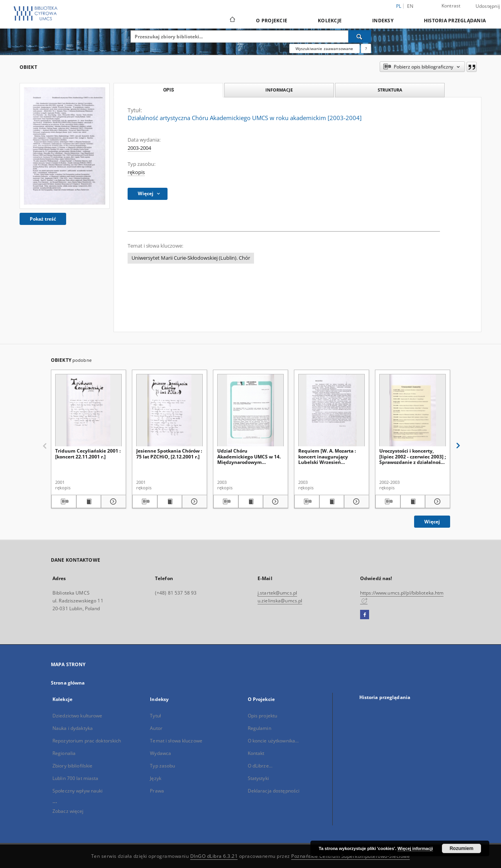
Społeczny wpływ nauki (78, 791)
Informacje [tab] (279, 90)
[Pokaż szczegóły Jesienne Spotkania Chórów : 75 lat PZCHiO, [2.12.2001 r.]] (193, 501)
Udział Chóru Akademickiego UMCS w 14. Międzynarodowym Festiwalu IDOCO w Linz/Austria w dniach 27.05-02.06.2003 (250, 456)
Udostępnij (488, 6)
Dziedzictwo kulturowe (77, 716)
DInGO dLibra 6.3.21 (214, 856)
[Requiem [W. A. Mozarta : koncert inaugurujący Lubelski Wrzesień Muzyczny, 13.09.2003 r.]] (332, 411)
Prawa (157, 791)
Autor (156, 728)
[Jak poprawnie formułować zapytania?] (366, 49)
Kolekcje (330, 21)
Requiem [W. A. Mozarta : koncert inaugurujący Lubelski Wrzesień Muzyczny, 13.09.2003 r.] (327, 456)
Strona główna (68, 683)
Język (156, 778)
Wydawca (160, 753)
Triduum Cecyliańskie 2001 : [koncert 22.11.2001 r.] (88, 454)
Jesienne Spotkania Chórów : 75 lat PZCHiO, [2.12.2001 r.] (169, 454)
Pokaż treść (43, 219)
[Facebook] (365, 615)
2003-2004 (139, 148)
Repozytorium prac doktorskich (87, 741)
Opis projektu (263, 716)
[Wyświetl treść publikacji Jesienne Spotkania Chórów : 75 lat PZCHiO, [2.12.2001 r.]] (170, 501)
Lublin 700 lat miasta (76, 778)
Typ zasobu (162, 766)
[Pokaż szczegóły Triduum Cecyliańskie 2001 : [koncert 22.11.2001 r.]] (112, 501)
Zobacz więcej (68, 811)
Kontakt (256, 753)
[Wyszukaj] (360, 36)
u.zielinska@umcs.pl (280, 601)
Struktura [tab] (390, 90)
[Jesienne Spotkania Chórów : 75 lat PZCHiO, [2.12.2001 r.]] (169, 411)
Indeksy (383, 21)
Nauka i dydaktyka (73, 728)
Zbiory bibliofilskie (72, 766)
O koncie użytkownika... (273, 741)
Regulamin (260, 728)
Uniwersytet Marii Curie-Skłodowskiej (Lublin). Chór (191, 258)
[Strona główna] (232, 20)
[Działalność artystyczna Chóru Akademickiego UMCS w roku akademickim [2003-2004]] (65, 146)
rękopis (136, 172)
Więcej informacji (415, 848)
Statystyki (258, 778)
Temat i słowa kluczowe (176, 741)
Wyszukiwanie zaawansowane (324, 49)
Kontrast (451, 6)
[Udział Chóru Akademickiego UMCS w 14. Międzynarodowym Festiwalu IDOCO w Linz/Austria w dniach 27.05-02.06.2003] (250, 411)
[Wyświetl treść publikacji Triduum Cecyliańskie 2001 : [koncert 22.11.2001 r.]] (89, 501)
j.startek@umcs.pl (277, 593)
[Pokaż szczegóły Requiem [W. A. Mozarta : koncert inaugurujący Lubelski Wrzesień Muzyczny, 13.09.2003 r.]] (355, 501)
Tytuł (155, 716)
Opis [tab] (169, 90)
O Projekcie (272, 21)
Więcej (432, 522)
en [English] (410, 6)
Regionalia (64, 753)
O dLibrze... (260, 766)
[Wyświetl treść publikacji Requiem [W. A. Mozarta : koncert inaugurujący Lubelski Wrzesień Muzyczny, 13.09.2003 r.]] (332, 501)
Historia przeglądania (455, 21)
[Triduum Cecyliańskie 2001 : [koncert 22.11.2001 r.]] (88, 411)
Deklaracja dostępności (274, 791)
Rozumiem (462, 848)
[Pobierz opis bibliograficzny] (64, 501)
